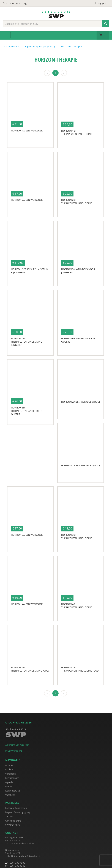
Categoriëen (12, 46)
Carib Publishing (13, 821)
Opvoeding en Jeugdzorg (40, 46)
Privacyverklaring (14, 751)
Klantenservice (13, 791)
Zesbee (9, 816)
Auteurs (9, 765)
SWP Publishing (13, 825)
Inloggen (99, 3)
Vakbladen (10, 774)
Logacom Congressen (16, 808)
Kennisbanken (12, 778)
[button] (103, 35)
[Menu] (7, 35)
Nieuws (9, 786)
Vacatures (10, 795)
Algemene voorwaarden (17, 745)
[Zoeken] (106, 24)
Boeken (9, 769)
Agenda (9, 782)
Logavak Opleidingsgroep (18, 812)
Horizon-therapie (72, 46)
